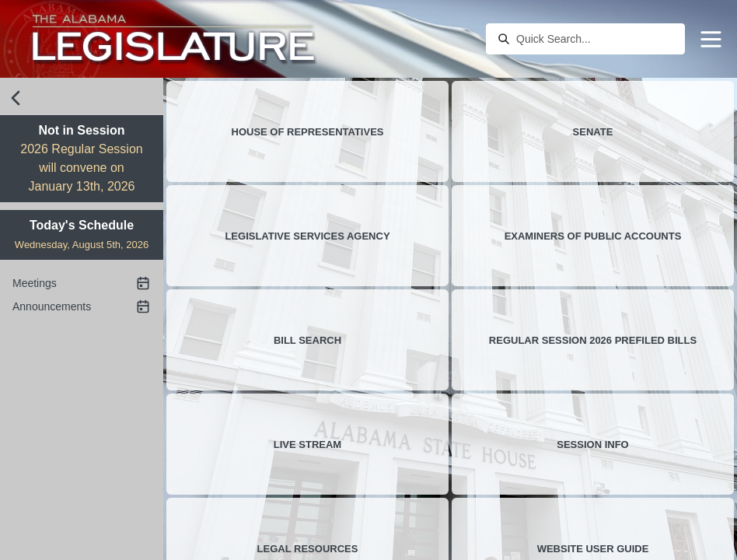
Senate (593, 132)
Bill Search (307, 340)
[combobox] (596, 39)
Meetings (82, 283)
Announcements (82, 306)
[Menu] (711, 39)
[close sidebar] (16, 98)
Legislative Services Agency (307, 236)
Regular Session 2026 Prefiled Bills (593, 340)
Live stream (307, 444)
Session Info (592, 444)
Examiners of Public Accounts (593, 236)
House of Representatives (308, 132)
